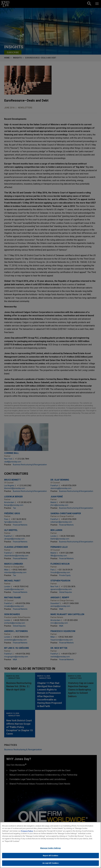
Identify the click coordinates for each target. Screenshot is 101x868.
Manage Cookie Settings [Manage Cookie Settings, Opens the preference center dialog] (50, 850)
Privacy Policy (27, 833)
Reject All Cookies (50, 858)
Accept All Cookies (50, 865)
